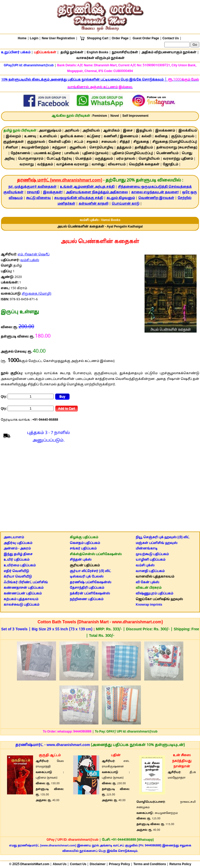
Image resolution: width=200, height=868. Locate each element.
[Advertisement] (100, 489)
